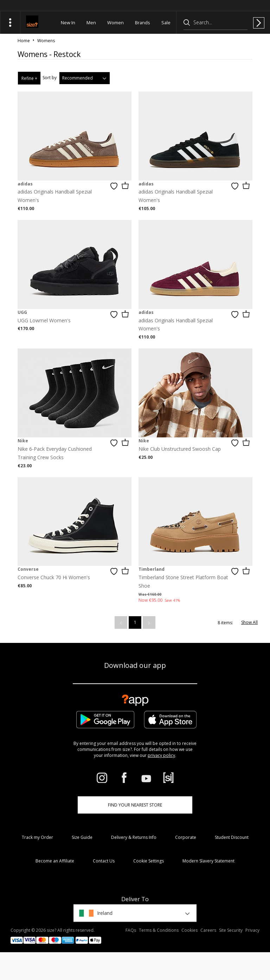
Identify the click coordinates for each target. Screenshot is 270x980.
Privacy (252, 930)
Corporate (186, 837)
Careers (208, 930)
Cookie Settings (149, 861)
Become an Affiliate (55, 861)
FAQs (131, 930)
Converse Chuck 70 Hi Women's (54, 577)
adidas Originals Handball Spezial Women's (55, 196)
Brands (143, 23)
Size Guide (82, 837)
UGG (22, 312)
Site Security (231, 930)
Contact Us (104, 861)
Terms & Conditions (159, 930)
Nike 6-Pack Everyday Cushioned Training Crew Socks (55, 453)
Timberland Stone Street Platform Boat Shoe (183, 581)
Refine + (29, 78)
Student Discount (232, 837)
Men (91, 23)
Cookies (189, 930)
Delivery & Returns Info (134, 837)
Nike (23, 441)
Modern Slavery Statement (208, 861)
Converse (28, 569)
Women (115, 23)
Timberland (152, 569)
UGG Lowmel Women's (44, 320)
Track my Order (37, 837)
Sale (166, 23)
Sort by (50, 78)
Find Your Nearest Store (135, 805)
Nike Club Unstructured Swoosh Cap (180, 449)
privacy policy (161, 755)
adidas (25, 184)
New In (68, 23)
